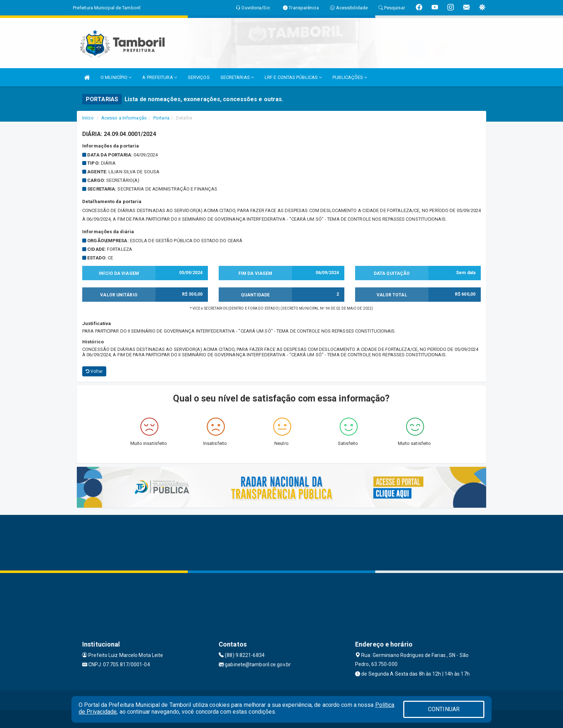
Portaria (161, 118)
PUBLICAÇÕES (350, 77)
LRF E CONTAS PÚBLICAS (293, 77)
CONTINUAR (444, 709)
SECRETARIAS (237, 77)
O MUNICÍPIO (116, 77)
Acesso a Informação (124, 118)
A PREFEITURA (159, 77)
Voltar (94, 371)
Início (88, 118)
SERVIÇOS (199, 77)
